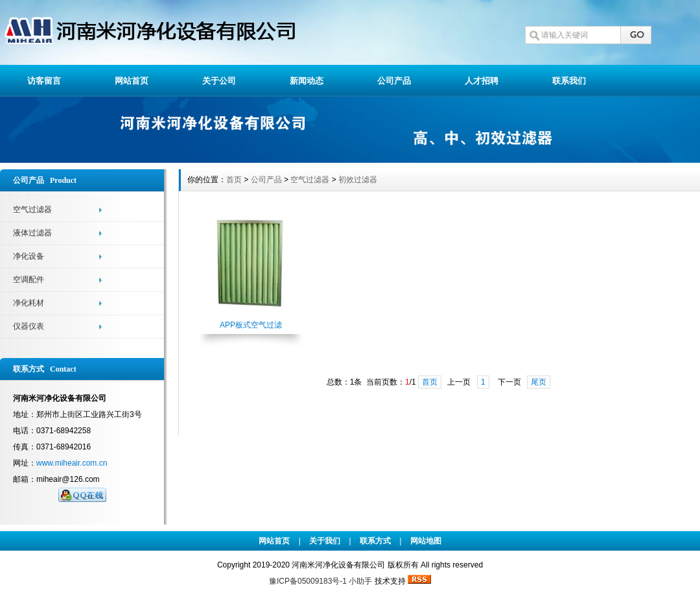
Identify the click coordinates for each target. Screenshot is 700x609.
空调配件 (29, 280)
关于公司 (219, 81)
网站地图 (426, 541)
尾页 (539, 382)
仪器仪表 (29, 326)
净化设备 (29, 256)
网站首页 (132, 81)
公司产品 (394, 81)
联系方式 (375, 541)
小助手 (360, 581)
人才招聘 (482, 81)
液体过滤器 (32, 233)
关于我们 (325, 541)
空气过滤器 (32, 209)
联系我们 (569, 81)
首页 (234, 180)
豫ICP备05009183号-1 (309, 581)
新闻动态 (307, 81)
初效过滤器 (358, 180)
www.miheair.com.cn (72, 463)
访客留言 (44, 81)
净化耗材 (29, 303)
